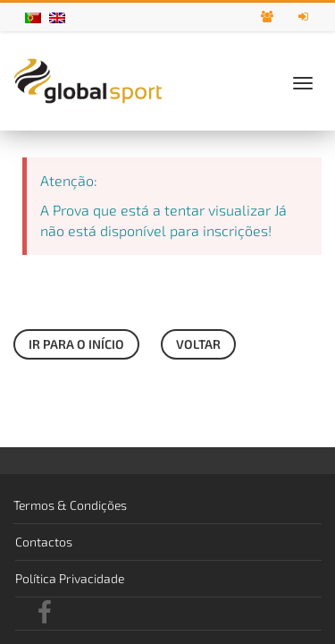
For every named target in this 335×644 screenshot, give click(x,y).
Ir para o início (76, 344)
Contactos (44, 542)
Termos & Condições (70, 505)
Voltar (198, 344)
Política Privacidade (70, 578)
